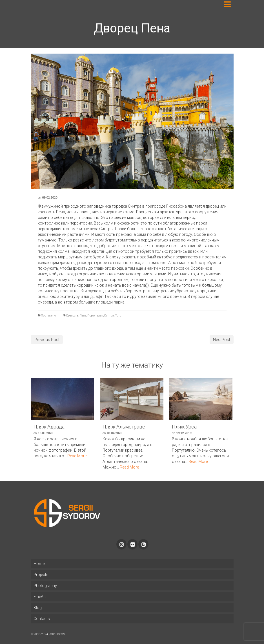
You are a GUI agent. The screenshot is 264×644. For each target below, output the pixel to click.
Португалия (49, 316)
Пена (83, 316)
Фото (118, 316)
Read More (77, 456)
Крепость (72, 316)
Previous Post (47, 340)
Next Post (222, 340)
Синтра (109, 316)
